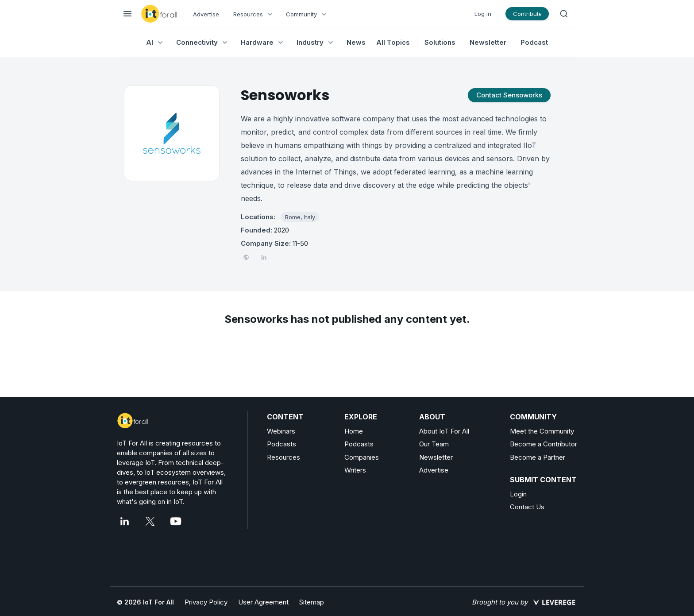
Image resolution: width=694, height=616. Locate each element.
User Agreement (263, 602)
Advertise (206, 14)
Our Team (434, 444)
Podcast (534, 42)
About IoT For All (444, 431)
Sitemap (312, 602)
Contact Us (527, 507)
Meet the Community (542, 431)
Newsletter (488, 42)
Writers (355, 470)
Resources (283, 457)
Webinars (281, 431)
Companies (362, 457)
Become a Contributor (544, 444)
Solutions (440, 42)
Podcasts (281, 444)
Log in (483, 14)
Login (518, 494)
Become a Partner (538, 457)
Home (354, 431)
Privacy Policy (206, 602)
